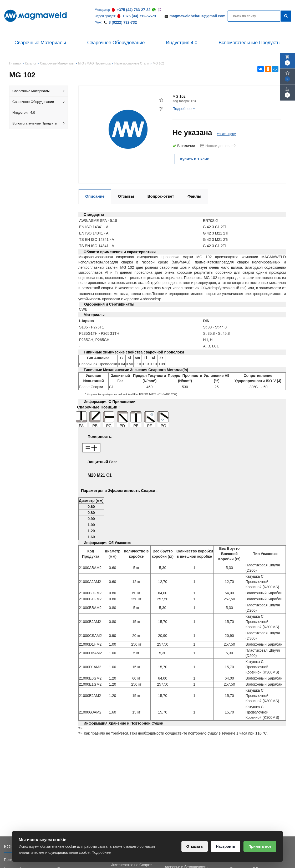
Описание (95, 196)
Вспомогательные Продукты (250, 43)
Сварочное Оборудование (116, 43)
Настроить (226, 846)
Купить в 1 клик (194, 159)
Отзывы (126, 196)
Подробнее (184, 109)
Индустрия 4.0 (182, 43)
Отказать (195, 846)
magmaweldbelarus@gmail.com (198, 16)
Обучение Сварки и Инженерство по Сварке (131, 862)
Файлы (194, 196)
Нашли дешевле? (218, 146)
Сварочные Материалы (40, 43)
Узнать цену (226, 134)
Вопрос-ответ (161, 196)
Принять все (260, 846)
